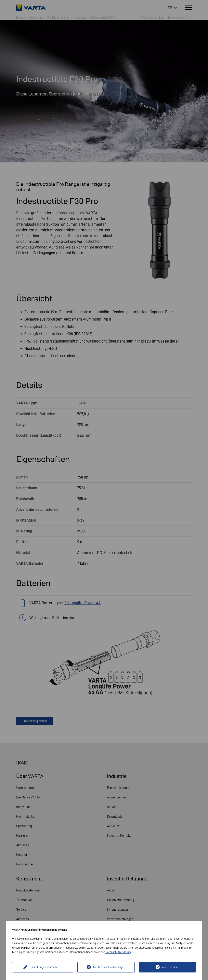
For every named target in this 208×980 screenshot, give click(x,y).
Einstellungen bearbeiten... (45, 967)
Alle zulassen (170, 967)
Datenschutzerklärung (119, 952)
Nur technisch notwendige (108, 967)
